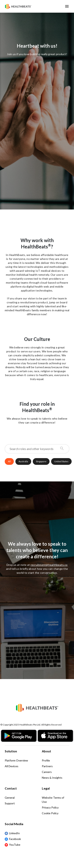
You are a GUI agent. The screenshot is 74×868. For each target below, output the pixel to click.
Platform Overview (16, 760)
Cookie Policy (50, 813)
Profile (46, 760)
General (10, 798)
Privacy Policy (50, 807)
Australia (23, 461)
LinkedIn (12, 833)
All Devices (12, 766)
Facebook (13, 839)
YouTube (13, 845)
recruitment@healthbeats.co (49, 565)
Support (10, 803)
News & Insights (52, 778)
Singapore (41, 461)
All (9, 461)
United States (61, 461)
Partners (47, 766)
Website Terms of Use (53, 800)
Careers (47, 772)
